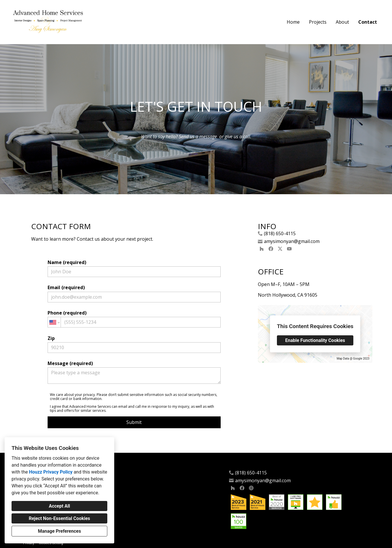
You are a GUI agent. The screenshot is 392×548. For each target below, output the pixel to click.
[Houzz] (262, 249)
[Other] (251, 488)
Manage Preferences (59, 531)
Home (293, 22)
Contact (368, 22)
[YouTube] (289, 249)
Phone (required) (134, 319)
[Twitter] (280, 249)
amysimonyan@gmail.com (292, 241)
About (342, 22)
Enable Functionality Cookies (315, 340)
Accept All (59, 506)
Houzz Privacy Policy (51, 472)
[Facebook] (271, 249)
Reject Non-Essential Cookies (60, 518)
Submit (134, 422)
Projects (318, 22)
